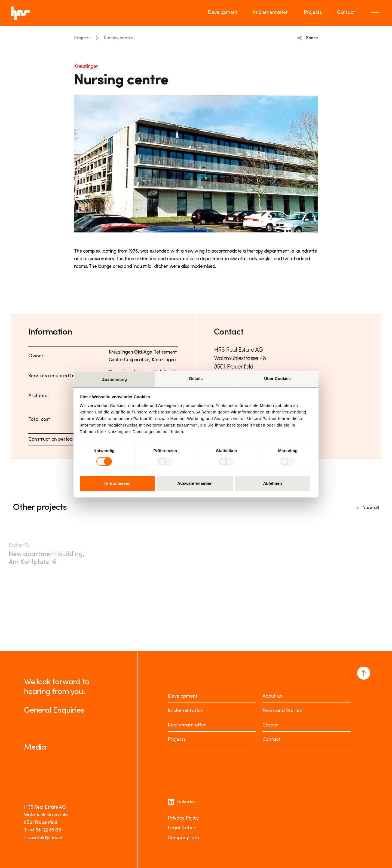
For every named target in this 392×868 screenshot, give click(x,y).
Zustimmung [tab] (114, 379)
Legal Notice (182, 828)
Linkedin (181, 802)
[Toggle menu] (376, 13)
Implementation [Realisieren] (186, 711)
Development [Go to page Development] (223, 13)
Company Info (183, 838)
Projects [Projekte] (177, 740)
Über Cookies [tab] (277, 378)
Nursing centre (119, 38)
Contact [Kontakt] (271, 740)
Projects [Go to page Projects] (313, 13)
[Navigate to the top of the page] (364, 673)
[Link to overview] (367, 508)
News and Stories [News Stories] (282, 711)
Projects (82, 38)
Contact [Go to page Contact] (346, 13)
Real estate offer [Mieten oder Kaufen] (187, 725)
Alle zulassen (117, 484)
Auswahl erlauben (195, 484)
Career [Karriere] (270, 725)
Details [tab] (196, 378)
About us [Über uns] (272, 696)
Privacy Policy (183, 818)
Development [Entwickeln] (183, 696)
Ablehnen (273, 484)
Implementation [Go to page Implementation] (271, 13)
